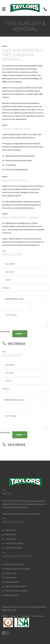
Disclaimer (26, 616)
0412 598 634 (16, 344)
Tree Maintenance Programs (17, 591)
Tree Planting (10, 578)
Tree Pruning (10, 539)
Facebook (4, 633)
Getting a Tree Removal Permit (17, 569)
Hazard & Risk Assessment (16, 586)
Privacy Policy (38, 616)
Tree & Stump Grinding (14, 543)
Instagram (8, 633)
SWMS (5, 616)
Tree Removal (11, 535)
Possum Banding (12, 582)
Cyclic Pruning (11, 573)
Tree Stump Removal (13, 548)
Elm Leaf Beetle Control (15, 564)
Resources (14, 616)
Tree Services (11, 530)
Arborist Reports (12, 595)
